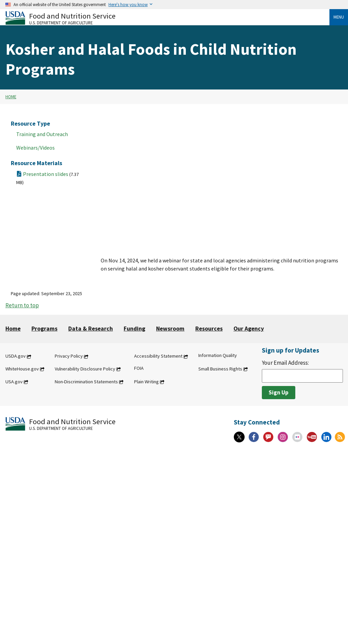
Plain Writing (146, 382)
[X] (239, 437)
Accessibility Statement (158, 356)
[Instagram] (283, 437)
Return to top (22, 305)
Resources (209, 329)
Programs (44, 329)
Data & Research (91, 329)
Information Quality (218, 356)
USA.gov (14, 382)
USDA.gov (16, 356)
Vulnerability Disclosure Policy (85, 369)
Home (11, 97)
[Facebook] (254, 437)
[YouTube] (312, 437)
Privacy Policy (69, 356)
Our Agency (249, 329)
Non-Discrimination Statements (86, 382)
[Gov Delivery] (268, 437)
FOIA (139, 368)
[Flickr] (297, 437)
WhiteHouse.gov (22, 369)
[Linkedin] (326, 437)
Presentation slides (47, 178)
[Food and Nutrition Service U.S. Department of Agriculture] (167, 18)
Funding (134, 329)
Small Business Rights (220, 369)
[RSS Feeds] (340, 437)
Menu (339, 17)
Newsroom (170, 329)
